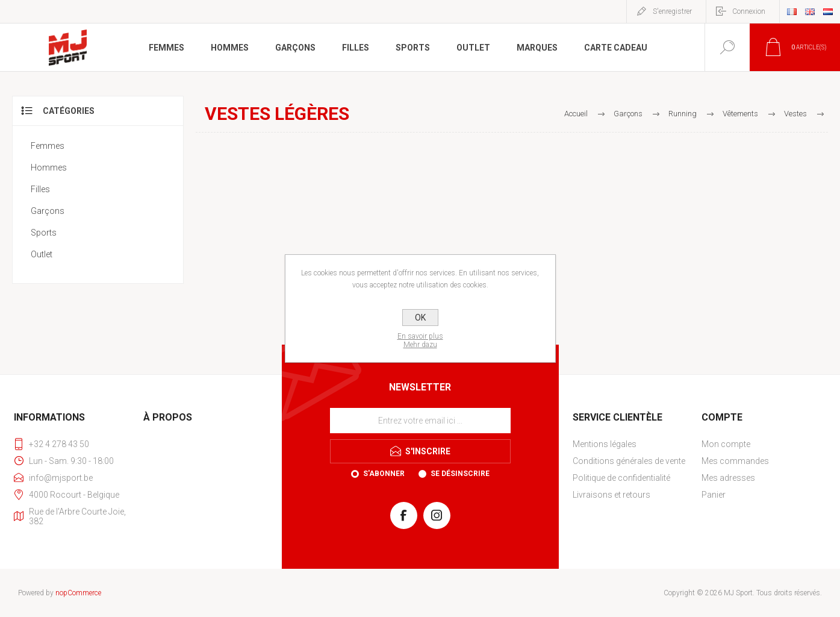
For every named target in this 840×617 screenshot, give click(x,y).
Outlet (42, 254)
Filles (40, 189)
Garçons (48, 211)
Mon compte (726, 444)
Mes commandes (735, 461)
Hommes (49, 168)
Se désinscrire (460, 474)
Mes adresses (728, 478)
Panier (714, 495)
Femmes (48, 146)
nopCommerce (78, 593)
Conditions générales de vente (629, 461)
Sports (44, 233)
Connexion (749, 11)
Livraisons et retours (611, 495)
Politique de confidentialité (621, 478)
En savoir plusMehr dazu (420, 340)
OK (420, 318)
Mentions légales (605, 444)
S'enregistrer (672, 11)
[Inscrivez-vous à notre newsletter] (420, 421)
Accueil (576, 114)
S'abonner (384, 474)
